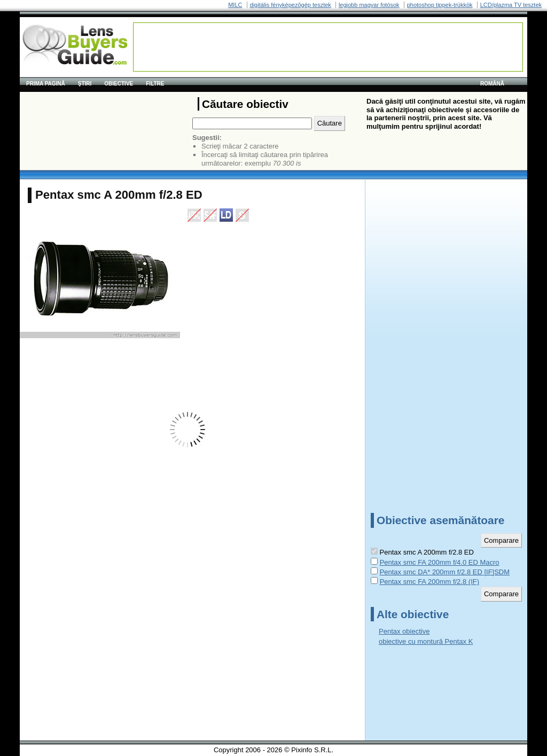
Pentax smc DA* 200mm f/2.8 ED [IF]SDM (445, 572)
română (492, 84)
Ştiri (85, 84)
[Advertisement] (328, 47)
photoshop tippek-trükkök (440, 5)
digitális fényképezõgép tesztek (291, 5)
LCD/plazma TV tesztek (511, 5)
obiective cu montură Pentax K (426, 641)
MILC (235, 5)
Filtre (155, 84)
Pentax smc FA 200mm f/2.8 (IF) (429, 582)
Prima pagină (46, 84)
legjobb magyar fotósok (369, 5)
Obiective (119, 84)
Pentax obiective (404, 631)
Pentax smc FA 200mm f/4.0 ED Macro (440, 562)
